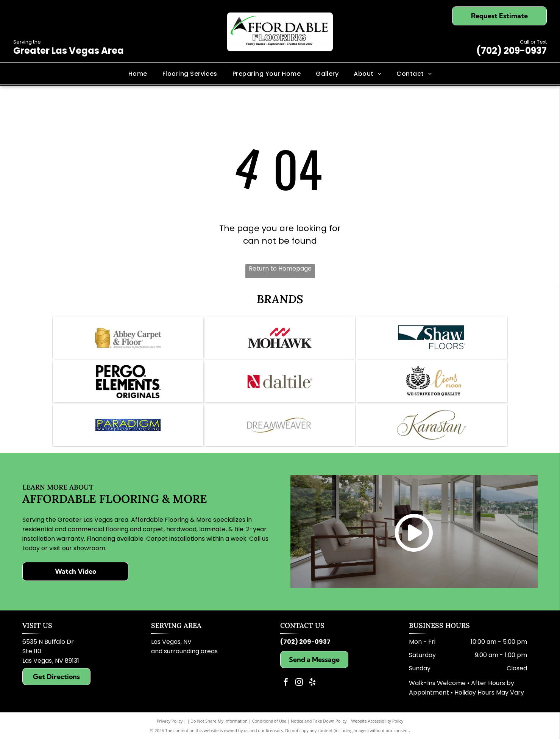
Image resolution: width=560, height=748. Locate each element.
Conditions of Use (269, 730)
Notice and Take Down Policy (319, 730)
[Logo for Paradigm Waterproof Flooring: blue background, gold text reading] (128, 432)
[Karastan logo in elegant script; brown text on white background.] (432, 432)
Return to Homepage (280, 268)
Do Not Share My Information (219, 730)
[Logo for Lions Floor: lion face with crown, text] (432, 386)
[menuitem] (138, 73)
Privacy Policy (170, 730)
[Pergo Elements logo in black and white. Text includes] (128, 386)
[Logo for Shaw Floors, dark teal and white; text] (432, 339)
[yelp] (312, 692)
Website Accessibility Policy (377, 730)
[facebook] (286, 692)
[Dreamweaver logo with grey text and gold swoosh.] (280, 432)
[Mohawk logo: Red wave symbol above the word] (280, 339)
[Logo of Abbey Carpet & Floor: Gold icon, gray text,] (128, 339)
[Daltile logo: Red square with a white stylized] (280, 386)
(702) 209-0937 (512, 51)
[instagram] (299, 692)
